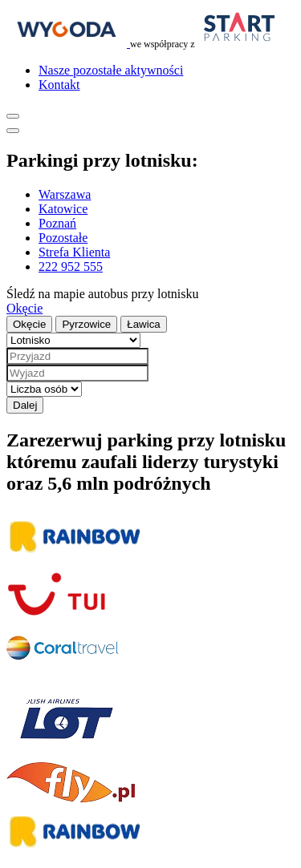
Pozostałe (63, 238)
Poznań (57, 223)
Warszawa (65, 194)
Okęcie (24, 308)
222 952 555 (71, 266)
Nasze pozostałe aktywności (111, 70)
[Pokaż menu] (13, 116)
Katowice (63, 209)
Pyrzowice (86, 324)
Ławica (144, 324)
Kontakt (59, 85)
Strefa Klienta (74, 252)
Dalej (25, 405)
